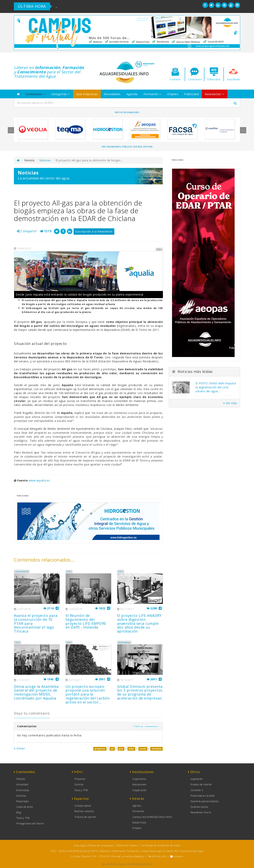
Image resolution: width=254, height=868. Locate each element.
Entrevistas (23, 790)
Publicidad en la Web (203, 796)
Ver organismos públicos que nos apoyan (127, 147)
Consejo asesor (83, 806)
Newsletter (215, 94)
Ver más (230, 403)
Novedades (112, 94)
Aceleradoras (124, 642)
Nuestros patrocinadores (205, 801)
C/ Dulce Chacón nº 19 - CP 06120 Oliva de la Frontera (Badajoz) (108, 856)
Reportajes (23, 801)
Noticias (45, 160)
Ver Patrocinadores (127, 112)
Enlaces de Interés (201, 784)
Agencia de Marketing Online (135, 864)
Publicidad (191, 94)
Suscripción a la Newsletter (94, 231)
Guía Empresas (87, 94)
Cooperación (140, 790)
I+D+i (69, 571)
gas (121, 749)
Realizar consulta (84, 811)
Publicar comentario (146, 726)
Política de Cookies (127, 846)
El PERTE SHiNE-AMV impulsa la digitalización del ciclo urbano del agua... (216, 387)
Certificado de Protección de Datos (161, 846)
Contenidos (36, 94)
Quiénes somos (199, 807)
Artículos (21, 796)
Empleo (173, 94)
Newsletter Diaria (201, 812)
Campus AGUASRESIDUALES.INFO (152, 817)
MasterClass (139, 823)
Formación (152, 94)
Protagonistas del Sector (30, 823)
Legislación (197, 779)
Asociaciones (139, 784)
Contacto (178, 856)
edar (131, 749)
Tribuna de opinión (85, 817)
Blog (19, 812)
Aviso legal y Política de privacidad (93, 846)
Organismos (139, 779)
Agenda (132, 94)
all (112, 749)
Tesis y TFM (23, 818)
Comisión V (197, 790)
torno (143, 749)
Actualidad (22, 784)
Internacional (22, 571)
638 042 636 (159, 856)
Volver (19, 748)
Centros (79, 784)
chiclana (157, 749)
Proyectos (80, 779)
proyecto (100, 749)
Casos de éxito (25, 807)
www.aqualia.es (39, 480)
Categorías (61, 94)
